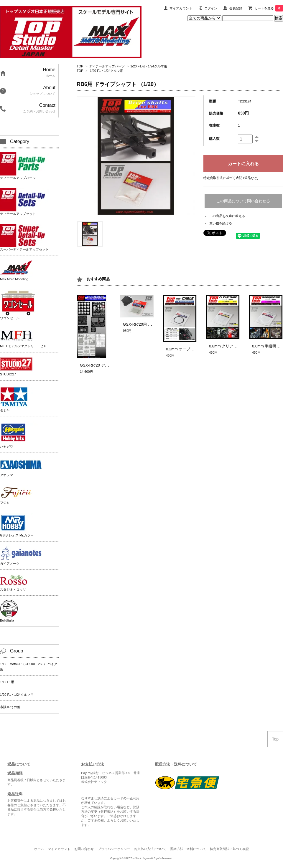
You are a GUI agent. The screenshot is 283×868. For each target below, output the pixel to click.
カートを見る (269, 8)
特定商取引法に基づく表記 (229, 849)
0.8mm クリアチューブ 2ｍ (234, 346)
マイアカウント (181, 8)
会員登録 (236, 8)
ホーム (39, 849)
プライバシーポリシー (114, 849)
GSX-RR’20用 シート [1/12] (147, 324)
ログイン (211, 8)
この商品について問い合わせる (243, 201)
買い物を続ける (221, 223)
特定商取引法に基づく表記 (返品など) (231, 178)
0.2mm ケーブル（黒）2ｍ (189, 349)
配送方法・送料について (188, 849)
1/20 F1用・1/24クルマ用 (149, 66)
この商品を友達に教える (227, 216)
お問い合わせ (84, 849)
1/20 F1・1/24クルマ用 (107, 71)
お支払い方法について (150, 849)
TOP (80, 66)
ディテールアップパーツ (107, 66)
